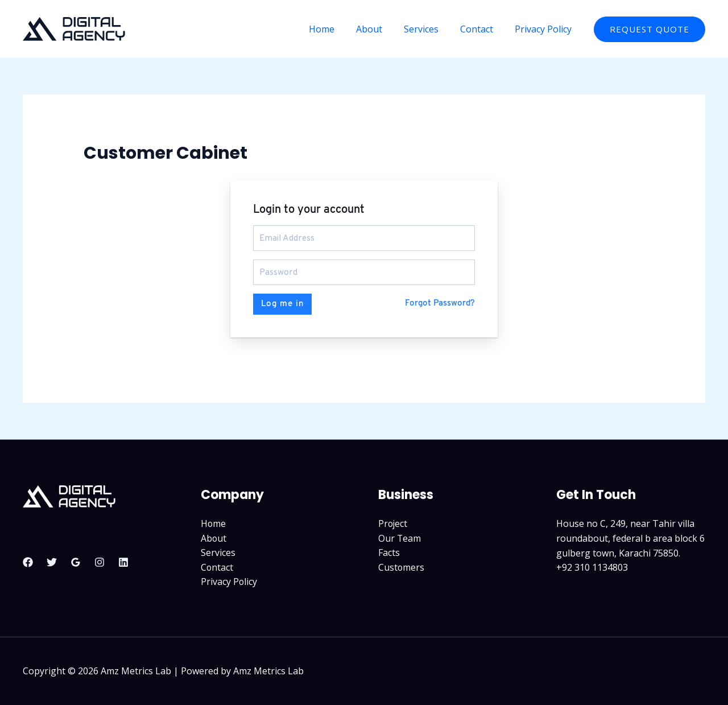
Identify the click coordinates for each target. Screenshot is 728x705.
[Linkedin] (123, 561)
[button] (650, 29)
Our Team (400, 538)
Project (393, 523)
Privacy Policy (545, 29)
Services (430, 29)
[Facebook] (28, 561)
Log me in (282, 303)
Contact (482, 29)
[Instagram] (100, 561)
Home (337, 29)
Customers (402, 567)
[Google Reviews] (76, 561)
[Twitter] (52, 561)
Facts (389, 553)
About (381, 29)
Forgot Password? (440, 303)
